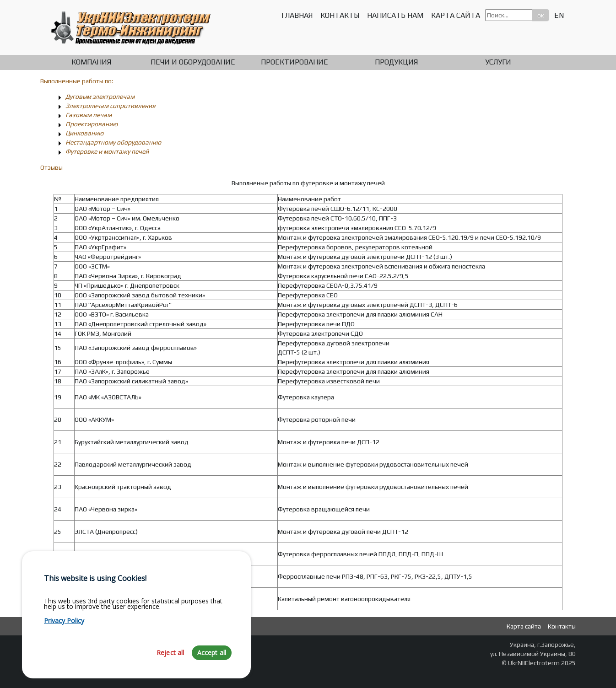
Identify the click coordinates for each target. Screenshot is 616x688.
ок (541, 15)
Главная (297, 15)
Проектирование (294, 62)
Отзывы (51, 167)
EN (559, 15)
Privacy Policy (64, 654)
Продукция (396, 62)
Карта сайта (456, 15)
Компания (91, 62)
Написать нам (395, 15)
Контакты (340, 15)
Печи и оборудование (193, 62)
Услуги (498, 62)
